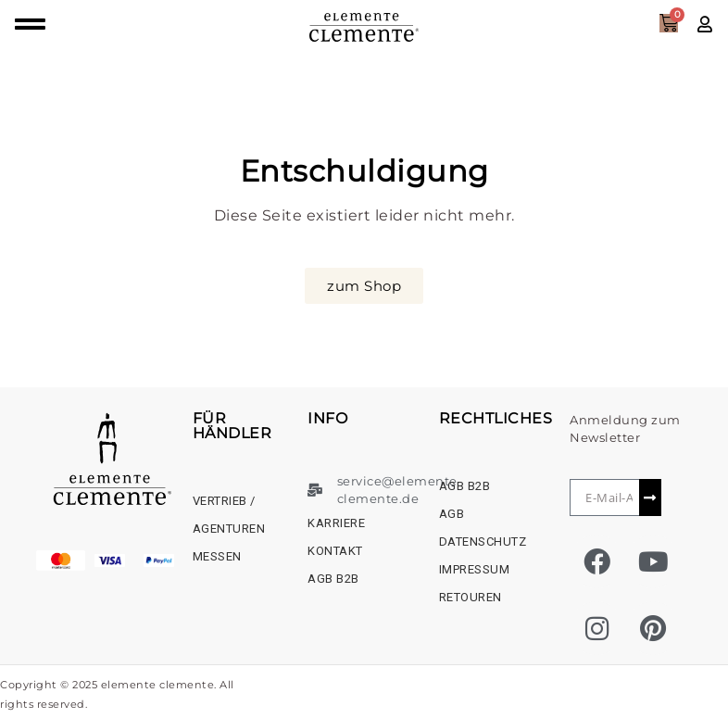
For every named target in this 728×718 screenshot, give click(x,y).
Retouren (471, 597)
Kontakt (335, 551)
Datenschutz (483, 542)
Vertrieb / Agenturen (229, 515)
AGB (452, 514)
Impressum (475, 569)
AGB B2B (333, 579)
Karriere (336, 523)
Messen (217, 556)
